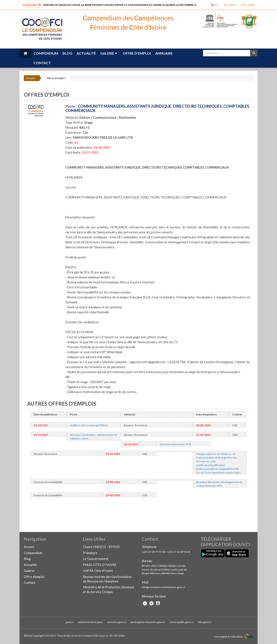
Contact (42, 63)
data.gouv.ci (205, 622)
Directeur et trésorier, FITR (176, 444)
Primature (90, 553)
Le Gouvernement (96, 559)
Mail (145, 582)
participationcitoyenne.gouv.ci (148, 622)
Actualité (86, 53)
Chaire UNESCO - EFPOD (101, 547)
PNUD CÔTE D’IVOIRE (100, 565)
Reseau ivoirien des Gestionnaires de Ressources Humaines (107, 579)
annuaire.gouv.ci (117, 622)
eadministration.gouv (90, 622)
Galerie (107, 53)
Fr (213, 5)
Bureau (147, 561)
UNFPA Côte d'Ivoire (98, 571)
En (217, 5)
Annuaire (164, 53)
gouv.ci (70, 622)
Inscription (230, 5)
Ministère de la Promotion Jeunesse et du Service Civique (109, 589)
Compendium (46, 53)
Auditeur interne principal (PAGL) (89, 425)
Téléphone (149, 547)
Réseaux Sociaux (154, 596)
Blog (67, 53)
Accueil (30, 78)
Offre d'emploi (137, 53)
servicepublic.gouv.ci (181, 622)
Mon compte (248, 5)
